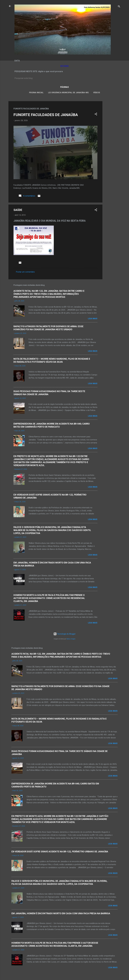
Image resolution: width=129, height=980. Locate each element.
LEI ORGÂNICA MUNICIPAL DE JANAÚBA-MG (68, 93)
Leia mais (93, 319)
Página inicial (36, 93)
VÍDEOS (97, 93)
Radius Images (71, 639)
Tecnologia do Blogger (65, 634)
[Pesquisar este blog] (64, 78)
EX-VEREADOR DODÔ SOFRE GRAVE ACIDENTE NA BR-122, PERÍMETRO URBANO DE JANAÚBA (60, 852)
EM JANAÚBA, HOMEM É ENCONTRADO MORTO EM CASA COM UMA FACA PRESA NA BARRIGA (61, 913)
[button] (96, 114)
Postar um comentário (25, 272)
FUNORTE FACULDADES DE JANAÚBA (46, 115)
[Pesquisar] (119, 7)
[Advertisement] (112, 139)
